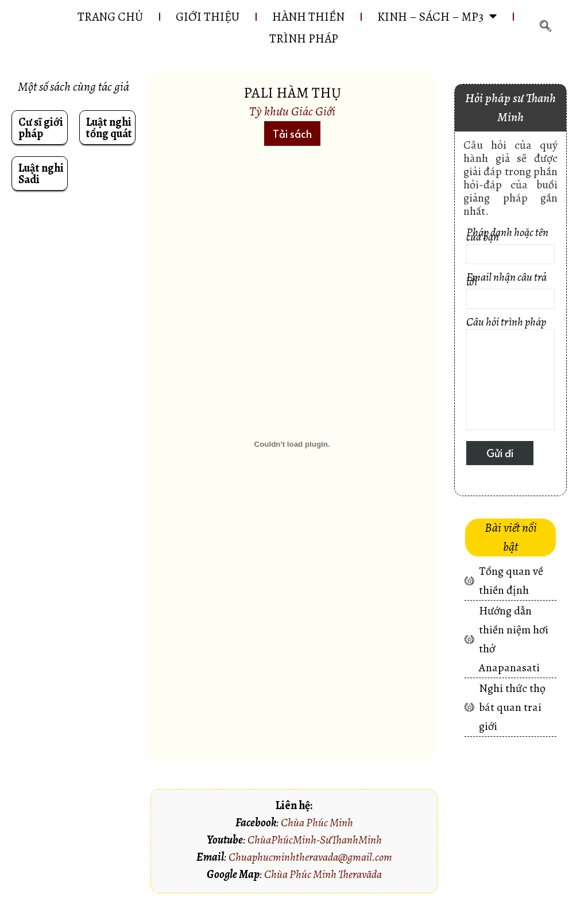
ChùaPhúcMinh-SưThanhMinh (315, 840)
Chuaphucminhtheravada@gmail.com (310, 857)
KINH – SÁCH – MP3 (437, 17)
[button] (292, 134)
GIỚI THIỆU (208, 17)
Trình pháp (304, 38)
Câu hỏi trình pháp (510, 375)
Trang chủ (110, 17)
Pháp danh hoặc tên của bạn (510, 247)
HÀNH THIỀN (308, 17)
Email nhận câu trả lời (510, 292)
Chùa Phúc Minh (317, 823)
